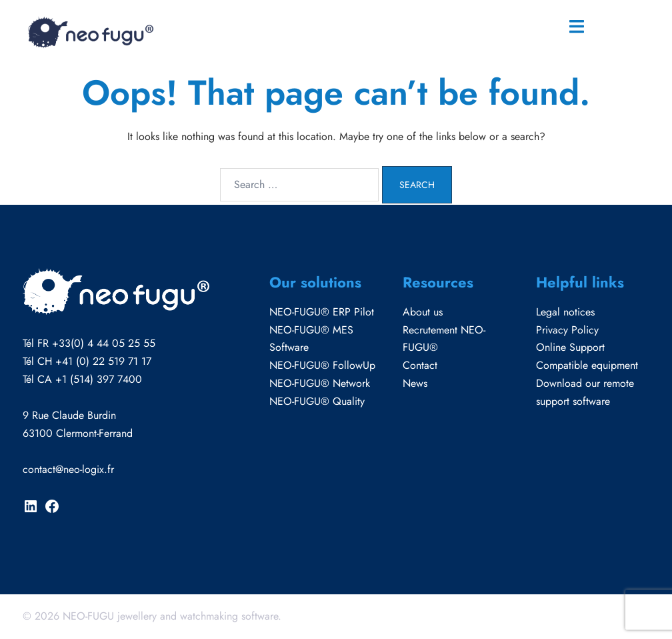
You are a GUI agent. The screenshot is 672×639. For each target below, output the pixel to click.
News (415, 383)
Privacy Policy (567, 330)
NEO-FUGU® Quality (317, 401)
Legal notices (565, 312)
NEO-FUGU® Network (320, 383)
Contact (420, 365)
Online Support (570, 347)
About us (423, 312)
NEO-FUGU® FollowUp (322, 365)
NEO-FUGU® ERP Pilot (322, 312)
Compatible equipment (587, 365)
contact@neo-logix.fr (68, 469)
